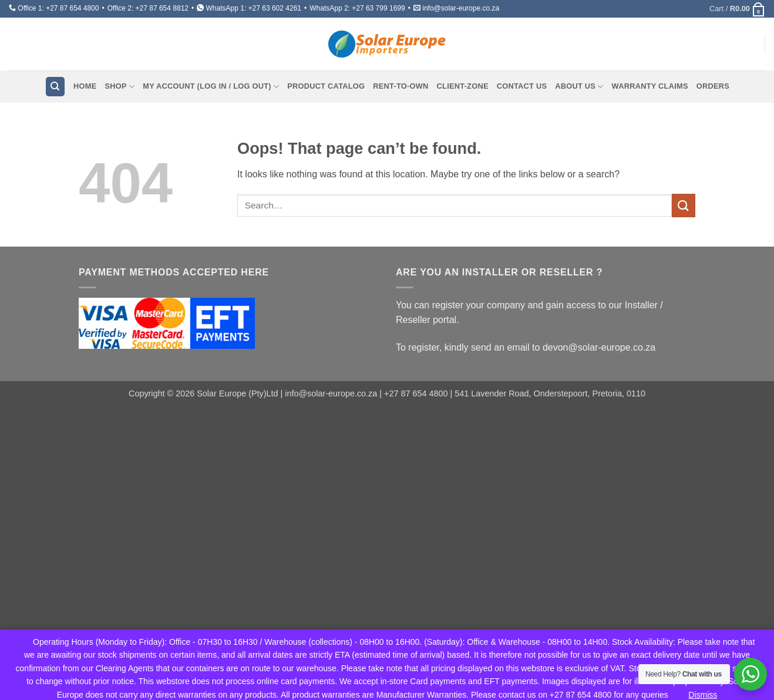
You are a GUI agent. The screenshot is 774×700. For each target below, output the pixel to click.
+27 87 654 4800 (72, 8)
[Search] (55, 87)
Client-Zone (463, 86)
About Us (579, 87)
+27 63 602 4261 (275, 8)
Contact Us (522, 86)
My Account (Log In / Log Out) (211, 87)
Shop (120, 87)
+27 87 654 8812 (162, 8)
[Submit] (684, 205)
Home (85, 86)
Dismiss (703, 695)
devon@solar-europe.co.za (599, 347)
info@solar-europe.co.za (461, 8)
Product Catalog (326, 86)
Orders (713, 86)
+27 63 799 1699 (378, 8)
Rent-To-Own (401, 86)
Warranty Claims (650, 86)
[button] (737, 9)
